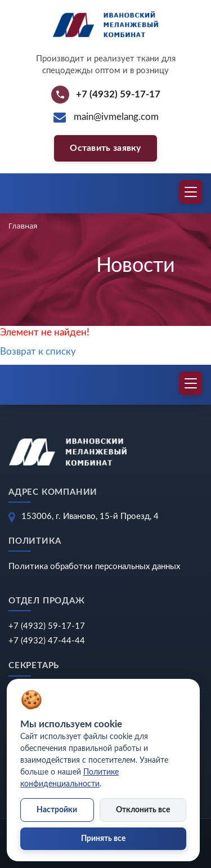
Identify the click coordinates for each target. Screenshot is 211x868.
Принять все (103, 839)
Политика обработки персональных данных (94, 567)
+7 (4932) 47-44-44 (47, 641)
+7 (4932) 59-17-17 (47, 626)
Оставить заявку (105, 148)
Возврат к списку (38, 352)
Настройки (57, 810)
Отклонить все (143, 810)
